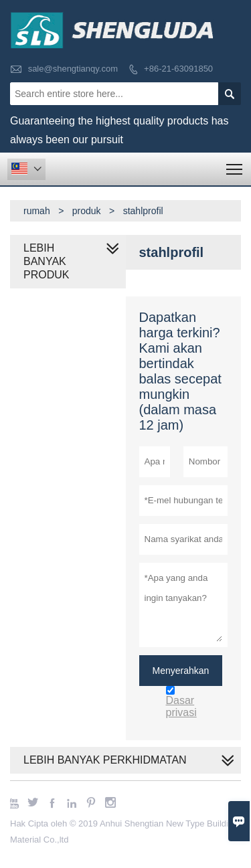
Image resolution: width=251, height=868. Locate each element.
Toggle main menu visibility (235, 165)
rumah (37, 211)
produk (87, 211)
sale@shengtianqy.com (73, 69)
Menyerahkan (181, 671)
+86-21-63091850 (178, 69)
